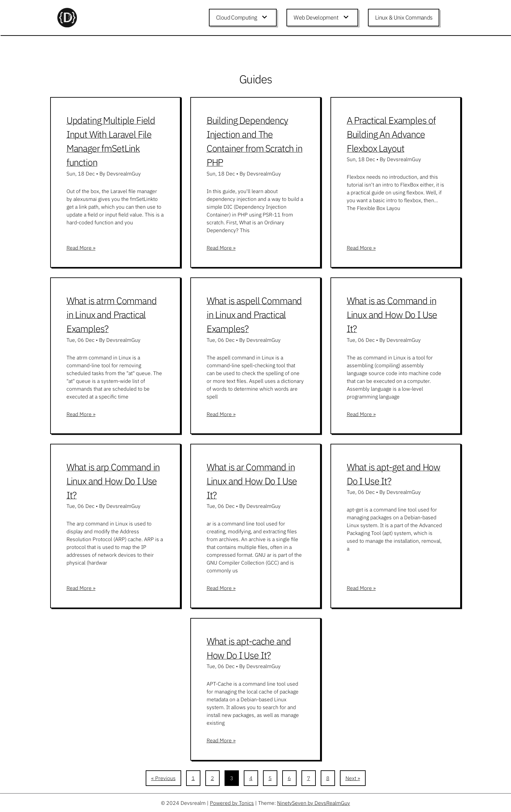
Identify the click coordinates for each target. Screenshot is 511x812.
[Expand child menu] (266, 18)
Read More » (81, 248)
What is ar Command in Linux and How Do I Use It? (252, 481)
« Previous (163, 778)
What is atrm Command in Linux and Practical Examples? (112, 315)
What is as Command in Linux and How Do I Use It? (392, 315)
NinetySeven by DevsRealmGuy (314, 803)
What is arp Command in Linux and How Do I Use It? (113, 481)
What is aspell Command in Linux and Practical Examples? (254, 315)
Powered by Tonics (232, 803)
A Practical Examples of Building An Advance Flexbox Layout (391, 134)
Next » (353, 778)
